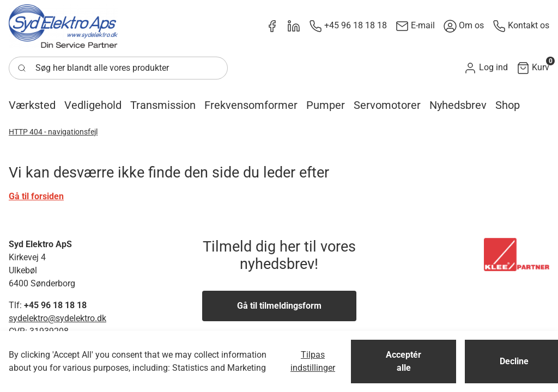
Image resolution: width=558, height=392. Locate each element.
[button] (486, 68)
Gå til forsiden (36, 196)
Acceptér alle (404, 361)
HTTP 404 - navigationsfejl (53, 132)
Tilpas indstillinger (313, 361)
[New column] (63, 26)
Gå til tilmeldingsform (279, 306)
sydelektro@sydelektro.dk (57, 318)
